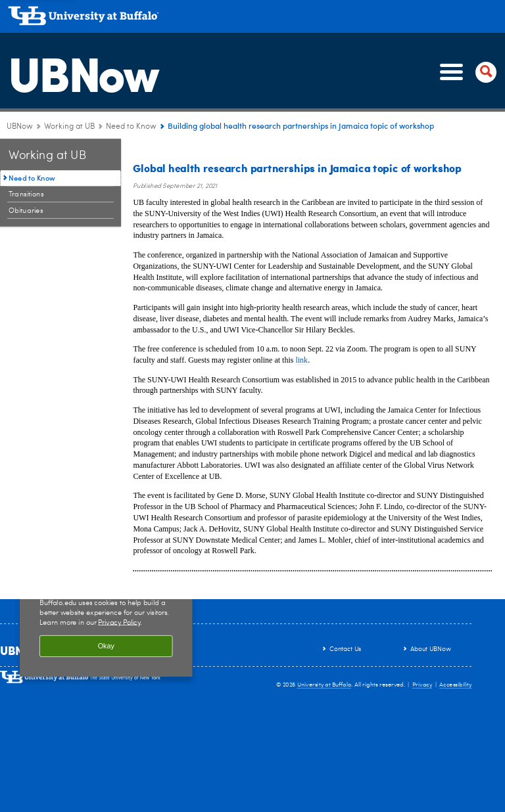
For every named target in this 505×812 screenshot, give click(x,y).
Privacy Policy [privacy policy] (119, 622)
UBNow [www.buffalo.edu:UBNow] (20, 127)
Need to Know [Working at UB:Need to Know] (131, 127)
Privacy (422, 685)
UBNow (83, 72)
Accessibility (456, 685)
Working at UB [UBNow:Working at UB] (69, 127)
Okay (106, 646)
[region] (106, 620)
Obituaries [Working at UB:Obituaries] (26, 211)
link (301, 360)
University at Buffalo (325, 685)
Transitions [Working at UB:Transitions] (26, 194)
